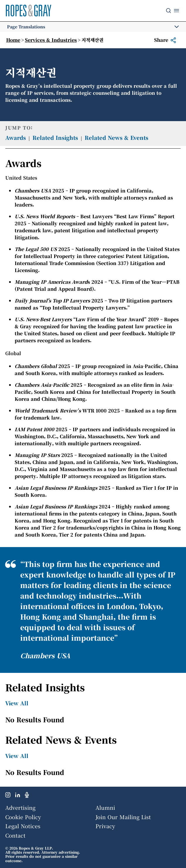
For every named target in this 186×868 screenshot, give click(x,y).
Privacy (105, 826)
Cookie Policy (23, 817)
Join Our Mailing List (123, 817)
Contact (15, 835)
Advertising (20, 807)
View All (17, 703)
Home (13, 40)
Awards (16, 137)
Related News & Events (116, 137)
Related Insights (55, 137)
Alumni (105, 807)
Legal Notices (23, 826)
